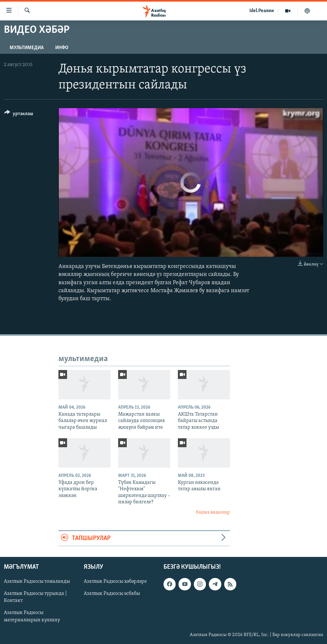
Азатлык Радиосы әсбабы (112, 594)
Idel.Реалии (262, 11)
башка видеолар (213, 512)
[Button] (19, 115)
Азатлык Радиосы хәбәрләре (115, 582)
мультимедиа (27, 48)
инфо (62, 48)
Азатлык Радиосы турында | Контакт (35, 597)
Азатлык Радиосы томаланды (37, 582)
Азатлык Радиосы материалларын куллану (32, 617)
